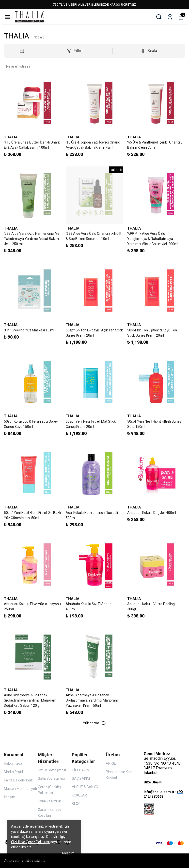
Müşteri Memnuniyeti (20, 789)
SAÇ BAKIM (81, 778)
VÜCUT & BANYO (85, 787)
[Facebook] (6, 842)
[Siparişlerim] (170, 17)
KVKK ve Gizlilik (49, 801)
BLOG (76, 804)
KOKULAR (79, 795)
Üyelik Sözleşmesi (52, 770)
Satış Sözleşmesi (51, 778)
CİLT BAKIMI (81, 770)
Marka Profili (14, 772)
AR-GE (111, 763)
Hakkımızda (13, 763)
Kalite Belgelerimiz (18, 780)
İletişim (10, 797)
